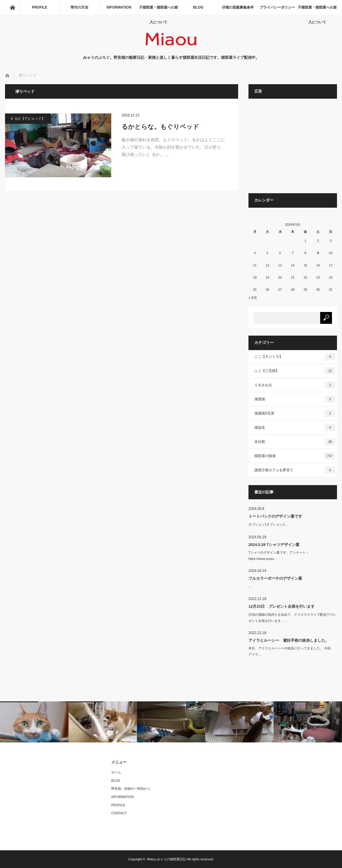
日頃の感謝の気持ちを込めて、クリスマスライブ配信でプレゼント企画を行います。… (292, 618)
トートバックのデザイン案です (275, 516)
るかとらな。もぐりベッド (160, 127)
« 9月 (253, 298)
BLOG (198, 7)
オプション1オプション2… (268, 524)
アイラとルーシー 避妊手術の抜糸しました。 (289, 640)
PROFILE (40, 7)
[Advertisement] (293, 149)
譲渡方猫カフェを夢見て (295, 470)
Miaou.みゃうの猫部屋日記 (167, 859)
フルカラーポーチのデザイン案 (275, 578)
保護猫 (295, 399)
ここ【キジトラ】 (295, 357)
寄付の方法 (79, 7)
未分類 (295, 442)
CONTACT (119, 813)
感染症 (295, 428)
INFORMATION (119, 7)
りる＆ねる (295, 385)
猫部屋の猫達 (295, 456)
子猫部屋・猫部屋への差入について (158, 10)
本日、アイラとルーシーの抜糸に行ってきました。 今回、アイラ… (291, 651)
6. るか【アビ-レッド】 (28, 118)
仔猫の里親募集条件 (238, 7)
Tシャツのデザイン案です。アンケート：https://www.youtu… (279, 556)
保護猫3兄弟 (295, 413)
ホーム (116, 772)
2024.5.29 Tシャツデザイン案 (274, 545)
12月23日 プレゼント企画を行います (282, 606)
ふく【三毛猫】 (295, 371)
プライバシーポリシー (277, 7)
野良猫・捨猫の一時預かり (131, 789)
